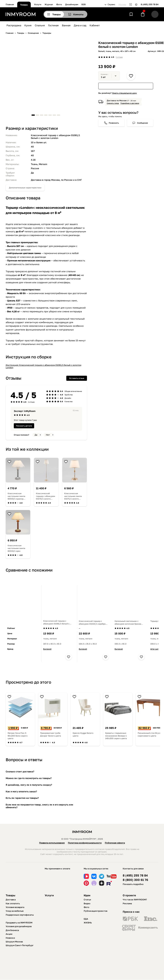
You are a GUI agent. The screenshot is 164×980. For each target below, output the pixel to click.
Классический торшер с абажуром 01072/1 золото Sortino (46, 496)
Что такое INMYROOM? (135, 900)
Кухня (28, 25)
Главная (10, 4)
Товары (24, 5)
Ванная (66, 25)
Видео (87, 903)
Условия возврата (15, 907)
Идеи (87, 895)
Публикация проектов (95, 911)
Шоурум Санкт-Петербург (20, 945)
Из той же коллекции (27, 449)
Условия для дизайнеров (19, 926)
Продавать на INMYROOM (19, 923)
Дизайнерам (72, 4)
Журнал (49, 4)
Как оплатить (13, 903)
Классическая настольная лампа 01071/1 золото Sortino (73, 496)
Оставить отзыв (77, 378)
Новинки (10, 938)
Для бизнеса (12, 930)
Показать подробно (133, 884)
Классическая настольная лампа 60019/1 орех (16, 548)
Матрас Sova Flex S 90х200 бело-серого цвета (18, 736)
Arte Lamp (155, 649)
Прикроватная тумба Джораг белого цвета (51, 734)
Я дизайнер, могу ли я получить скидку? (29, 785)
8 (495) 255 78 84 (150, 4)
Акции (9, 934)
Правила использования (52, 843)
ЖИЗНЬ (88, 923)
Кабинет (95, 25)
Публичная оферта (115, 843)
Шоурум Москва (14, 942)
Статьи (87, 900)
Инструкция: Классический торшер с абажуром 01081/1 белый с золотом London (43, 366)
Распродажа (14, 25)
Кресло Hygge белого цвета (83, 734)
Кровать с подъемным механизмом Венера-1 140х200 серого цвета (116, 736)
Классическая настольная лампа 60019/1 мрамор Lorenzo (16, 496)
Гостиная (53, 25)
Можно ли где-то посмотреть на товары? (29, 778)
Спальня (40, 25)
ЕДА (86, 919)
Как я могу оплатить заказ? (21, 791)
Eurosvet (47, 649)
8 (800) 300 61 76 (135, 880)
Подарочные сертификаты (20, 915)
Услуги (38, 4)
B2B (84, 4)
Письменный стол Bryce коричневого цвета (149, 734)
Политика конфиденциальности (85, 843)
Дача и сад (80, 25)
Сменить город (113, 103)
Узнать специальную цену (124, 93)
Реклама (127, 903)
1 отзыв (119, 57)
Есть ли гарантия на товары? (22, 798)
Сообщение (142, 123)
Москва (122, 4)
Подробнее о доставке (130, 103)
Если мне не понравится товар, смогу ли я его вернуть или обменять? (39, 806)
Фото (59, 4)
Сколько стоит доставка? (20, 771)
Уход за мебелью (15, 911)
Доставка (11, 900)
